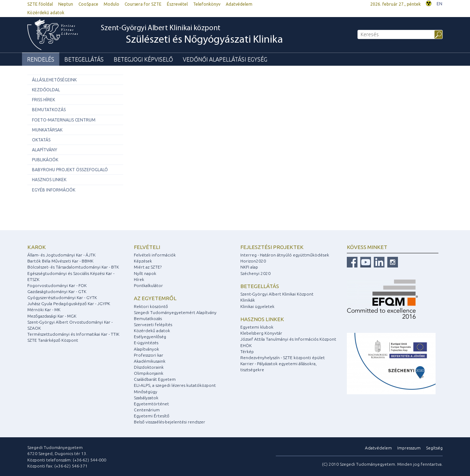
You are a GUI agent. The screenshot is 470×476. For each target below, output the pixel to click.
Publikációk (45, 160)
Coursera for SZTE (143, 4)
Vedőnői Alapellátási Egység (225, 59)
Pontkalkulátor (148, 285)
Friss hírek (43, 100)
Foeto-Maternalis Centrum (64, 120)
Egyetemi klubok (257, 327)
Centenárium (147, 410)
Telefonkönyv (207, 4)
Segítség (434, 448)
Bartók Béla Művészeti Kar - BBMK (60, 261)
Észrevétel (177, 4)
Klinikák (248, 300)
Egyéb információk (54, 190)
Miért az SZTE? (148, 267)
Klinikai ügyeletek (257, 306)
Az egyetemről (155, 298)
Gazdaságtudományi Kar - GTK (57, 291)
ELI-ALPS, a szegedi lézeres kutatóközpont (175, 385)
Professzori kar (149, 355)
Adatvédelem (239, 4)
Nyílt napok (145, 273)
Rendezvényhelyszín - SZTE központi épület (283, 358)
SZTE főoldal (40, 4)
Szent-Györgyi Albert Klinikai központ (192, 35)
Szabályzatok (146, 398)
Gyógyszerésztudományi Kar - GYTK (62, 297)
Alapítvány (45, 150)
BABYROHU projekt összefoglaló (70, 170)
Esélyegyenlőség (150, 337)
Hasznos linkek (49, 180)
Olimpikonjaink (149, 373)
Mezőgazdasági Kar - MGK (52, 316)
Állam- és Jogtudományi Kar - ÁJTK (61, 255)
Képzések (143, 261)
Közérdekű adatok (46, 13)
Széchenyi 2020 (255, 273)
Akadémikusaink (150, 361)
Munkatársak (47, 130)
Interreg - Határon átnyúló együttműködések (285, 255)
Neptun (66, 4)
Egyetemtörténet (151, 404)
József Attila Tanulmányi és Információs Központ (288, 339)
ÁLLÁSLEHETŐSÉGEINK (54, 80)
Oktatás (41, 140)
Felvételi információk (155, 255)
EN (439, 4)
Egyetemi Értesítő (152, 416)
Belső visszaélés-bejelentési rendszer (170, 422)
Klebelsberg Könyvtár (261, 333)
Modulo (111, 4)
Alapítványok (146, 349)
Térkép (247, 351)
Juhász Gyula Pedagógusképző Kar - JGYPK (69, 304)
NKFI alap (249, 267)
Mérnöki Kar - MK (44, 310)
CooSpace (88, 4)
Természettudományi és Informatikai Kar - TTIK (73, 334)
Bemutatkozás (49, 110)
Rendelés (41, 59)
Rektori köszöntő (151, 306)
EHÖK (246, 345)
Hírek (139, 279)
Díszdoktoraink (149, 367)
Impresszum (409, 448)
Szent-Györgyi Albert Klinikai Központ (277, 294)
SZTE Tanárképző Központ (53, 340)
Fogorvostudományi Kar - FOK (57, 285)
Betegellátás (84, 59)
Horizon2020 (253, 261)
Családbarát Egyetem (155, 379)
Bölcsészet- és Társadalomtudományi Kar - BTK (73, 267)
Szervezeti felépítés (153, 324)
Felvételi (147, 247)
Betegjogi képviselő (143, 59)
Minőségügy (146, 392)
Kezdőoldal (46, 90)
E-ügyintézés (146, 343)
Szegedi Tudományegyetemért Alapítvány (175, 312)
